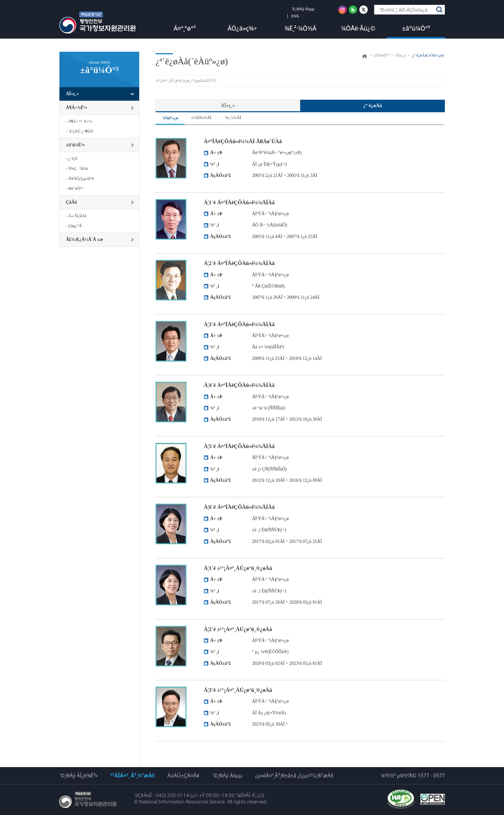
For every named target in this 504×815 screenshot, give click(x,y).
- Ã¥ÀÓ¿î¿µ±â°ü (80, 179)
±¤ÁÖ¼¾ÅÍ (201, 118)
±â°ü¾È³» (75, 145)
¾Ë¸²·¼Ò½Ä (300, 28)
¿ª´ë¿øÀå (373, 105)
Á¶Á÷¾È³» (77, 108)
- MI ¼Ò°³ (74, 188)
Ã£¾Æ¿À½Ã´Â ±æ (84, 239)
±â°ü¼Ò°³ (416, 28)
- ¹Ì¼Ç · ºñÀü (77, 169)
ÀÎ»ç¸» (72, 94)
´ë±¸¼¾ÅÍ (233, 118)
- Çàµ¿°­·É (74, 226)
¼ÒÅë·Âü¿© (358, 28)
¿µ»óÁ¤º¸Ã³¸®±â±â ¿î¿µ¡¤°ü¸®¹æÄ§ (294, 775)
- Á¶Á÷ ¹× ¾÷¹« (79, 121)
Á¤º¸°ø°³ (185, 28)
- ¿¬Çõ (72, 159)
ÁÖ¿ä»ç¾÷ (242, 28)
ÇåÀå (71, 202)
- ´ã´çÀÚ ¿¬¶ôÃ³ (80, 131)
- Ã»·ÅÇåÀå (76, 216)
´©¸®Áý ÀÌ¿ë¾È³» (78, 775)
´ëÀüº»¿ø (170, 118)
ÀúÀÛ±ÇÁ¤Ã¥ (183, 775)
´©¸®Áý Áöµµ (227, 775)
